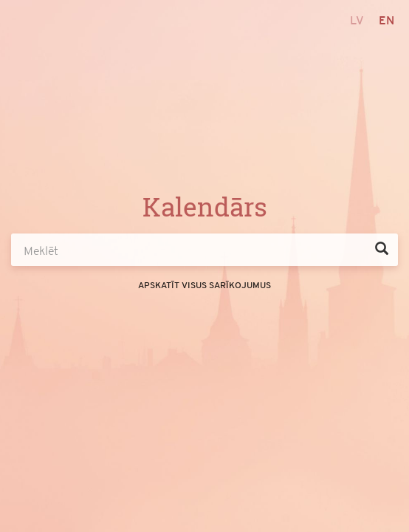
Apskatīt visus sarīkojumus (205, 285)
